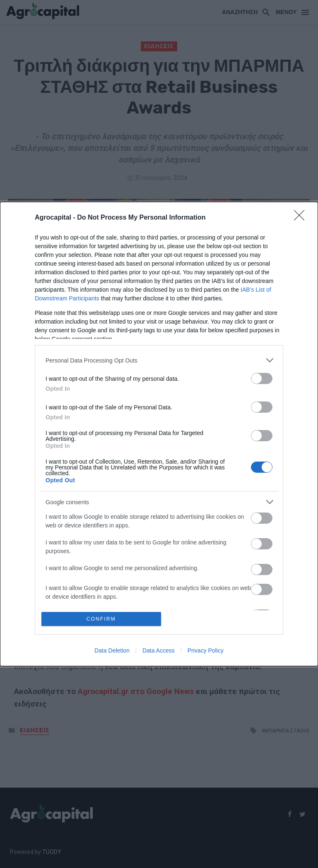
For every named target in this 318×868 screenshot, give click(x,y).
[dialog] (159, 434)
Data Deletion (112, 651)
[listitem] (159, 359)
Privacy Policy (206, 651)
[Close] (302, 217)
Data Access (159, 651)
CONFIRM (102, 619)
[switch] (262, 378)
